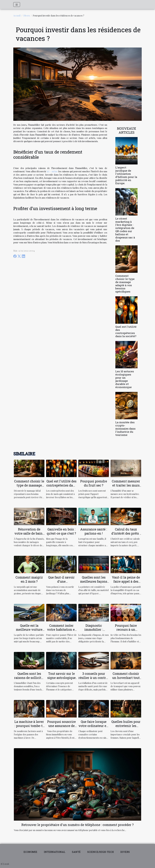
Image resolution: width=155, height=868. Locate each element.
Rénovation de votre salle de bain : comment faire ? (29, 533)
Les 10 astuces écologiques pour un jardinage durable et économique (125, 379)
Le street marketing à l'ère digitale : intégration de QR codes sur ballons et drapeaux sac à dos (125, 229)
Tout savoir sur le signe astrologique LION (61, 678)
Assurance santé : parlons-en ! (94, 531)
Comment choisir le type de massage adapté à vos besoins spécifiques (125, 284)
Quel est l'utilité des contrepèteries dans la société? (126, 331)
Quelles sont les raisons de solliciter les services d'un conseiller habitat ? (29, 680)
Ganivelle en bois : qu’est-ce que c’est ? (61, 531)
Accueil (17, 16)
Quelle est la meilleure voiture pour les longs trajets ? (29, 632)
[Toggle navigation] (17, 5)
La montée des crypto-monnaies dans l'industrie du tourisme (125, 429)
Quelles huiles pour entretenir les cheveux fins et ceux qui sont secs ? (126, 728)
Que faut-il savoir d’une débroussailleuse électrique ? (61, 583)
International (55, 852)
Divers (27, 16)
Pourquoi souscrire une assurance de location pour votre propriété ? (61, 728)
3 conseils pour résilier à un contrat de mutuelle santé (94, 678)
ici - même (52, 171)
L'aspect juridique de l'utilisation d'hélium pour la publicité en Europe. (126, 175)
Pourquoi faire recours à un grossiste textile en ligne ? (126, 632)
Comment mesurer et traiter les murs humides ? (126, 485)
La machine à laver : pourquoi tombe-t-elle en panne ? (29, 726)
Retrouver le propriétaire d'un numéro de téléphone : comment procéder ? (77, 825)
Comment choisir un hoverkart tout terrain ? (126, 678)
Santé (76, 852)
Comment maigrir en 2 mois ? (29, 579)
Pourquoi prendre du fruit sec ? (94, 483)
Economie (30, 852)
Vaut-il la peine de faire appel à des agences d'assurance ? (126, 583)
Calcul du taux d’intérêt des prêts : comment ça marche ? (126, 535)
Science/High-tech (101, 852)
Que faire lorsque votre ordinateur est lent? (94, 726)
